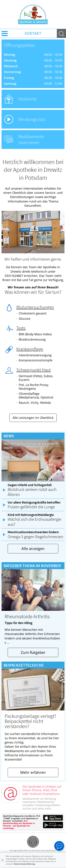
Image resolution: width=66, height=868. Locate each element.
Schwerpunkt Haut (34, 370)
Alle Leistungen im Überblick (33, 418)
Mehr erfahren (33, 772)
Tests (21, 328)
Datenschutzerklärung (24, 864)
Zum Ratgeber (33, 652)
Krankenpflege (30, 349)
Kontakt (33, 33)
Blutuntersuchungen (35, 307)
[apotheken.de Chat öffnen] (59, 846)
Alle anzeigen (33, 549)
